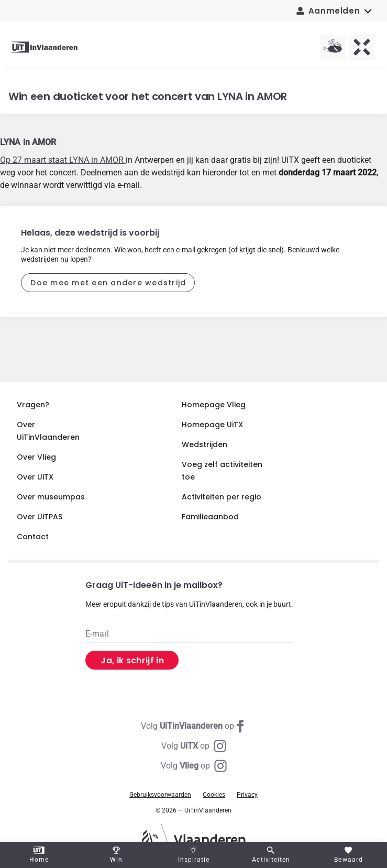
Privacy (247, 795)
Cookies (214, 795)
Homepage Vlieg (214, 405)
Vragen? (33, 405)
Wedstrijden (204, 444)
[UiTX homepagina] (362, 47)
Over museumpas (51, 497)
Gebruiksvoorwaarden (160, 795)
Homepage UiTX (212, 425)
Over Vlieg (36, 457)
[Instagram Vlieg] (194, 766)
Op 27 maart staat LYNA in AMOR (63, 160)
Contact (33, 537)
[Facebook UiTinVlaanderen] (194, 726)
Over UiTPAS (40, 517)
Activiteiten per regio (222, 497)
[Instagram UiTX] (194, 746)
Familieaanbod (210, 517)
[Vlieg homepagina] (333, 47)
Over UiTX (35, 477)
